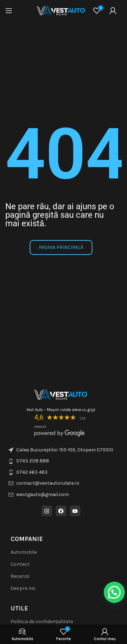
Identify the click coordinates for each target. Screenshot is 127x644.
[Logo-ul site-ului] (61, 10)
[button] (114, 592)
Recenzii (20, 576)
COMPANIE (27, 539)
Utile (19, 608)
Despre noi (23, 588)
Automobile (24, 552)
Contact (20, 564)
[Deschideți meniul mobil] (9, 11)
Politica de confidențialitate (42, 622)
